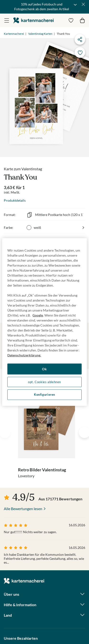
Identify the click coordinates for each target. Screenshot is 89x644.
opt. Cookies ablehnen (44, 382)
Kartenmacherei (14, 34)
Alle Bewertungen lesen (23, 509)
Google (38, 315)
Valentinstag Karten (40, 34)
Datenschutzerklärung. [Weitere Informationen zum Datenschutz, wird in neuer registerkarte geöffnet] (24, 355)
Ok (44, 369)
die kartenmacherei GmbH (33, 20)
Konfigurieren (44, 395)
